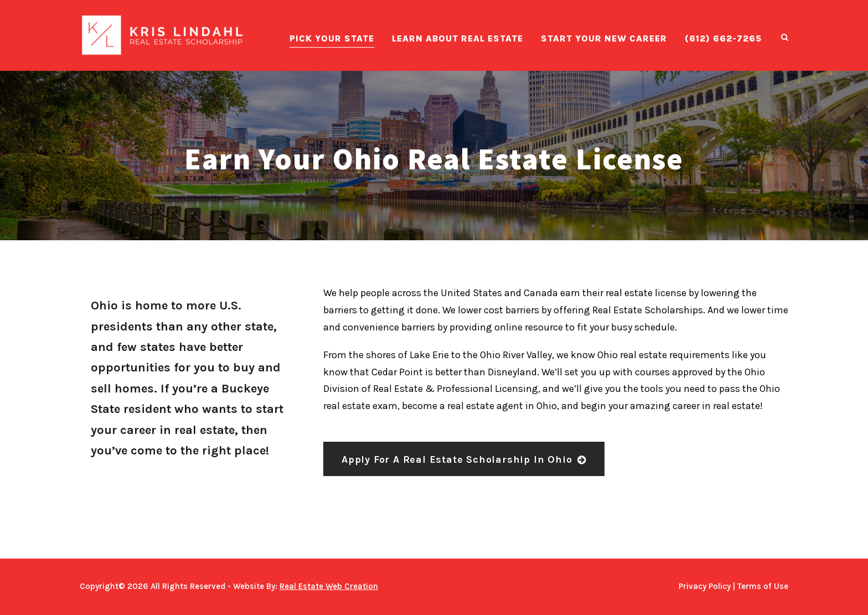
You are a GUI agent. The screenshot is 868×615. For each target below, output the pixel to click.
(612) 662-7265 (723, 38)
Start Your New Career (604, 38)
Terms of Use (763, 586)
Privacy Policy (705, 586)
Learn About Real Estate (458, 38)
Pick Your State (332, 38)
